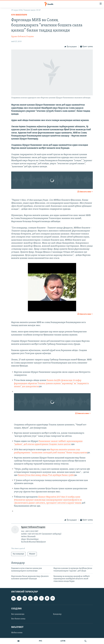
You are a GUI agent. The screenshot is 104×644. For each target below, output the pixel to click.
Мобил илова (17, 633)
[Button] (71, 47)
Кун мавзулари (19, 15)
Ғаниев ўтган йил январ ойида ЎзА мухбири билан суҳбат (46, 475)
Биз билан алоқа (18, 619)
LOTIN (63, 641)
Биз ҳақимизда (18, 614)
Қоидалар (57, 614)
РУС (41, 641)
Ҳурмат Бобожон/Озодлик (23, 37)
